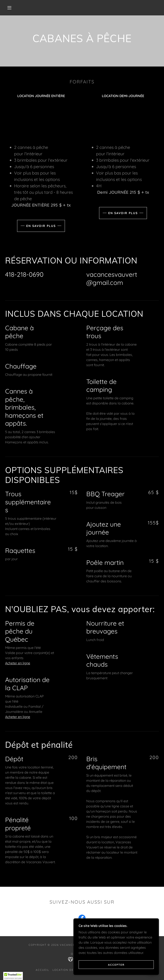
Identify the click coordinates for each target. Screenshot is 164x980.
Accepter (116, 965)
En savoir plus (41, 226)
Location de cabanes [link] (71, 970)
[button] (9, 8)
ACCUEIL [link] (42, 970)
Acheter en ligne (18, 663)
